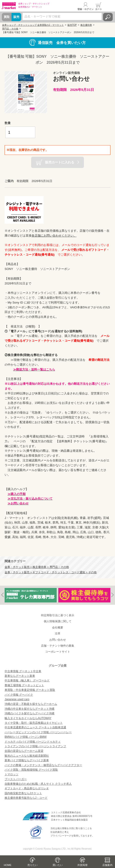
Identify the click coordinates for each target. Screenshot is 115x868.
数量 (8, 123)
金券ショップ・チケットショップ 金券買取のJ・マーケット (33, 25)
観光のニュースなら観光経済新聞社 (27, 756)
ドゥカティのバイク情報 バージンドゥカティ (33, 742)
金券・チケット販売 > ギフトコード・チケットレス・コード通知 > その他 (51, 572)
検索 (108, 17)
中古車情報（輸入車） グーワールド (27, 680)
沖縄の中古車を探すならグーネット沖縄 (29, 709)
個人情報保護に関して (58, 621)
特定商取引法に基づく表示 (58, 615)
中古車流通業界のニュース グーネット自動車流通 (35, 727)
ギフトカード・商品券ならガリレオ (27, 788)
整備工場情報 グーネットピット (24, 685)
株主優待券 (86, 25)
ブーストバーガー (16, 779)
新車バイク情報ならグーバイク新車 (27, 760)
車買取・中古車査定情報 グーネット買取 (30, 690)
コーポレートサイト (58, 652)
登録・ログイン (86, 9)
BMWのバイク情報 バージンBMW (26, 737)
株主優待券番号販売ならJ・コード (26, 798)
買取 (7, 17)
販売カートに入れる (60, 162)
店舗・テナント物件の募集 (58, 646)
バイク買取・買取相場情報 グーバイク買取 (31, 770)
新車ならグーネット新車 (20, 676)
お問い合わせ (58, 640)
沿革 (58, 634)
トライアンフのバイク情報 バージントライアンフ (35, 746)
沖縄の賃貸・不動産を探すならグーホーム (31, 704)
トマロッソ (12, 774)
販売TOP (72, 25)
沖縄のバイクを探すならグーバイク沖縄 (29, 713)
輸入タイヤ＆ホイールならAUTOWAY (28, 718)
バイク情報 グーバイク (19, 695)
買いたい (58, 865)
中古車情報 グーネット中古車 (23, 671)
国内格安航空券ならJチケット (23, 793)
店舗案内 (107, 865)
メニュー (109, 6)
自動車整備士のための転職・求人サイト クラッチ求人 (38, 784)
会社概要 (58, 628)
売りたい (32, 865)
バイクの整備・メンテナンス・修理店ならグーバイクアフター (43, 765)
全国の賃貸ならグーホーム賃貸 (24, 751)
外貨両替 (83, 865)
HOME (8, 865)
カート (99, 9)
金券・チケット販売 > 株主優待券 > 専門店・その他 (37, 567)
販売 (16, 17)
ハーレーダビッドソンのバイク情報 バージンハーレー (38, 732)
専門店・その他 (10, 29)
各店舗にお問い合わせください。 (54, 236)
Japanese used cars (17, 699)
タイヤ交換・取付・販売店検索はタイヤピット (34, 723)
